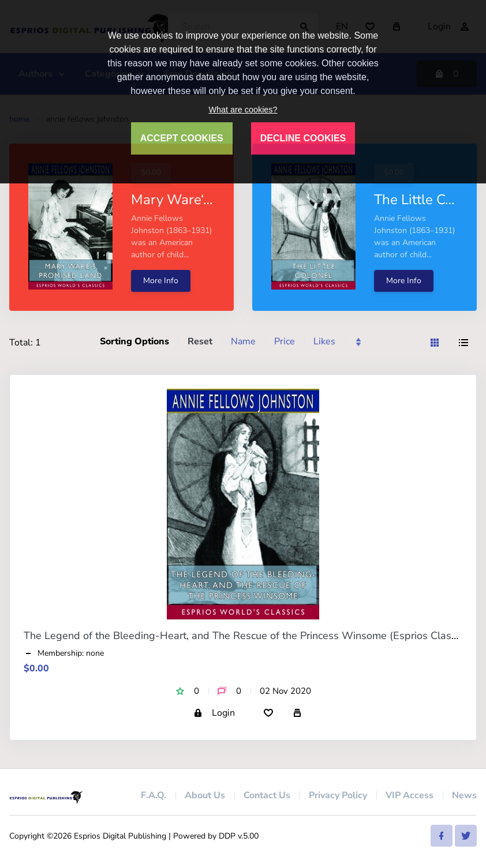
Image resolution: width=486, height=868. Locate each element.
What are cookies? (243, 110)
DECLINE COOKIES (303, 138)
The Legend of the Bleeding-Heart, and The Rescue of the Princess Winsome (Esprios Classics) (248, 636)
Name (243, 341)
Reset (200, 341)
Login (214, 713)
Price (285, 341)
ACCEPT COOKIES (182, 138)
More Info (161, 281)
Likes (324, 341)
